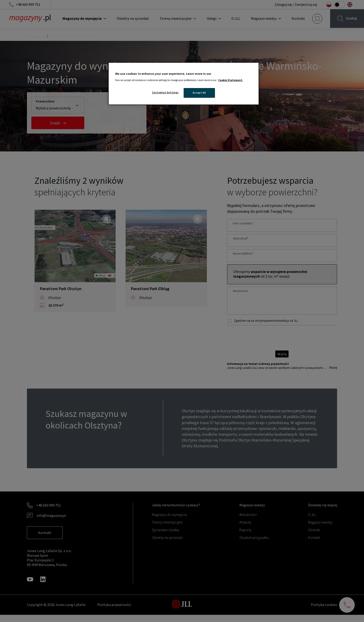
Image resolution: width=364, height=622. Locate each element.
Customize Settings (165, 92)
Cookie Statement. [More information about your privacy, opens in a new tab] (231, 80)
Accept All (199, 93)
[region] (184, 84)
